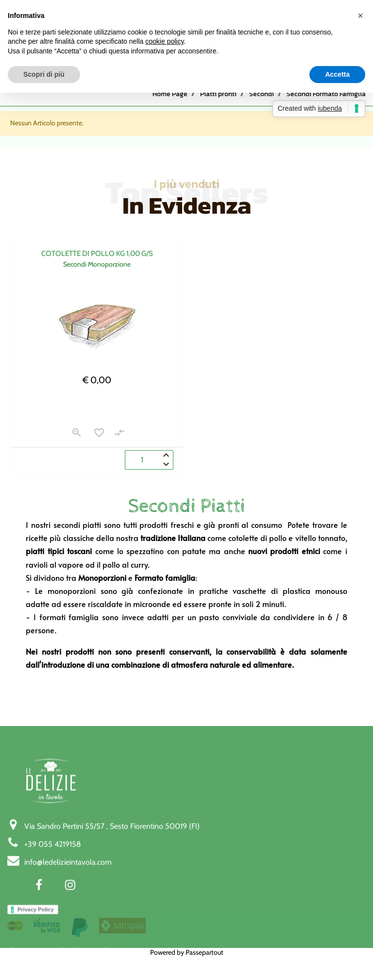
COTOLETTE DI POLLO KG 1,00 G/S (97, 253)
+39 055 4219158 (53, 920)
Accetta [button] (337, 74)
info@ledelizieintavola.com (68, 938)
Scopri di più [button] (44, 74)
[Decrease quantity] (166, 465)
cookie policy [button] (164, 41)
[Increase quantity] (166, 455)
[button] (77, 434)
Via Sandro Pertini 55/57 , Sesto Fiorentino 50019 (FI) (112, 902)
